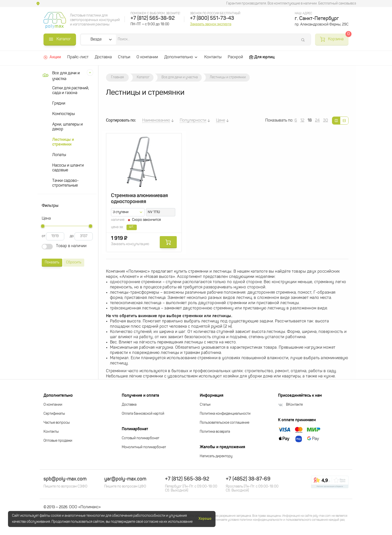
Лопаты (59, 155)
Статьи (124, 57)
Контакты (213, 57)
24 (317, 121)
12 (302, 121)
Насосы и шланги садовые (68, 168)
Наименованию (156, 121)
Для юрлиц (262, 57)
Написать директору (216, 456)
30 (325, 121)
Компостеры (63, 114)
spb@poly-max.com (65, 479)
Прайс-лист (78, 57)
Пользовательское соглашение (224, 423)
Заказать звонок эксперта (211, 24)
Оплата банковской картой (143, 414)
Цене (220, 121)
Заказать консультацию (130, 244)
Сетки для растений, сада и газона (71, 91)
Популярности (193, 121)
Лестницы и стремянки (63, 142)
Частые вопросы (57, 423)
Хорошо (205, 519)
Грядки (59, 104)
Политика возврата (215, 432)
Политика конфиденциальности (225, 414)
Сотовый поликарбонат (140, 438)
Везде (96, 40)
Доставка (103, 57)
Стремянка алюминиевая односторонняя (139, 199)
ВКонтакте (290, 405)
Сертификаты (54, 414)
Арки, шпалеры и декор (67, 127)
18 (310, 121)
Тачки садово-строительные (65, 183)
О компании (147, 57)
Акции (52, 57)
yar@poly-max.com (125, 479)
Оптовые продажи (58, 441)
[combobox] (128, 212)
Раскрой (235, 57)
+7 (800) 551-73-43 (212, 19)
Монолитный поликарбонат (144, 447)
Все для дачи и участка (60, 76)
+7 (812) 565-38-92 (153, 19)
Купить (168, 242)
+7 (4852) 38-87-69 (248, 479)
